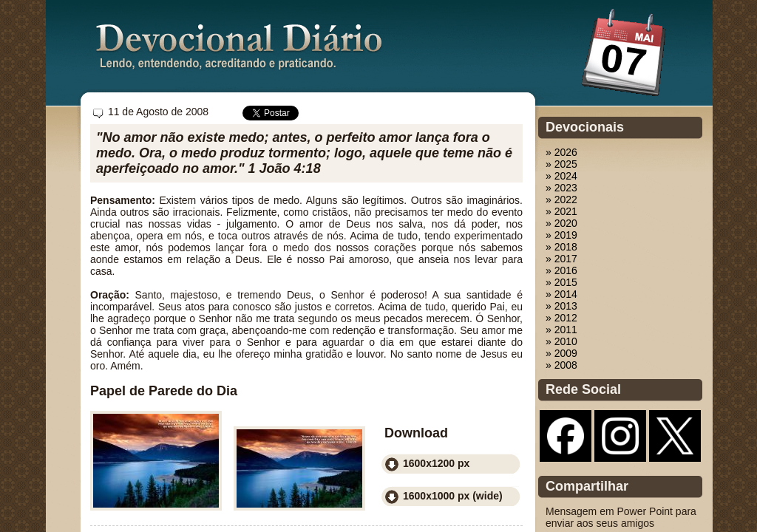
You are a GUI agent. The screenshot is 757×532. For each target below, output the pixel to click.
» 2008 (561, 365)
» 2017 (561, 259)
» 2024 (561, 176)
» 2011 (561, 330)
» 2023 (561, 188)
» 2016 (561, 270)
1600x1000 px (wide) (453, 496)
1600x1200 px (436, 463)
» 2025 (561, 164)
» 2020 (561, 223)
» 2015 (561, 282)
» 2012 (561, 318)
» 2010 (561, 341)
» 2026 (561, 152)
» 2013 (561, 306)
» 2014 (561, 294)
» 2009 (561, 353)
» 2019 (561, 235)
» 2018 (561, 247)
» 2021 (561, 211)
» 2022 (561, 199)
